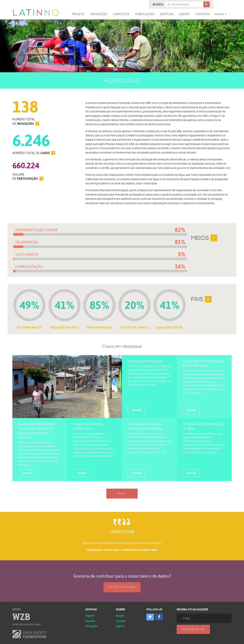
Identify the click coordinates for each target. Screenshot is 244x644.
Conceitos (121, 14)
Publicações (145, 14)
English (90, 616)
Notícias (167, 14)
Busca (158, 5)
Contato (202, 14)
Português (91, 626)
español (90, 621)
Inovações (99, 14)
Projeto (78, 14)
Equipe (184, 14)
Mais (122, 494)
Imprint (120, 626)
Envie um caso (122, 587)
